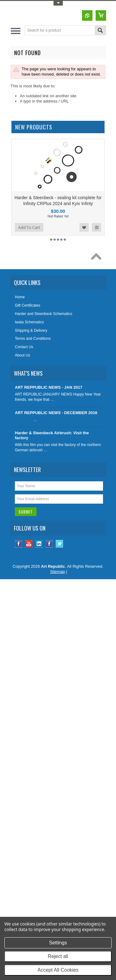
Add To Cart (29, 227)
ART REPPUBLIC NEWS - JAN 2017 (49, 387)
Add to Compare (97, 227)
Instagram (49, 544)
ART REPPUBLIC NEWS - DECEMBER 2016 (56, 413)
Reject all (58, 956)
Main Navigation (16, 31)
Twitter (60, 544)
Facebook (19, 544)
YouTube (29, 544)
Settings (58, 943)
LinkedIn (39, 544)
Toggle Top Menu (58, 3)
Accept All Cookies (58, 970)
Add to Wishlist (84, 227)
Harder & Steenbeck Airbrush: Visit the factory (52, 435)
